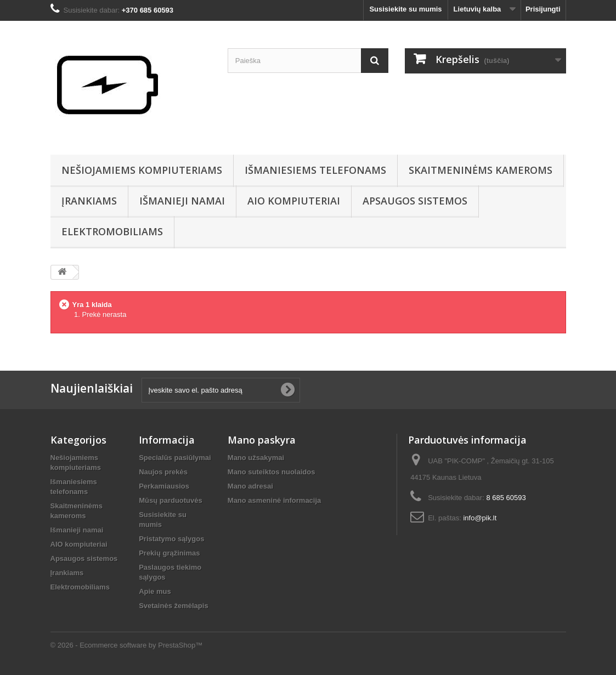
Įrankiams (89, 201)
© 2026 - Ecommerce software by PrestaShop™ (127, 645)
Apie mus (155, 591)
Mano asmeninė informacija (275, 500)
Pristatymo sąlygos (171, 539)
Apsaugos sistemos (415, 201)
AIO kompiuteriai (294, 201)
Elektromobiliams (112, 231)
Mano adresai (250, 486)
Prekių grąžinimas (169, 553)
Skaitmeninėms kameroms (481, 170)
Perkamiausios (164, 486)
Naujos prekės (163, 472)
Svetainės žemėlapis (173, 606)
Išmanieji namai (182, 201)
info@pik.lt (480, 518)
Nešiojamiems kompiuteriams (142, 170)
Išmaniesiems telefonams (315, 170)
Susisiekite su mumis (405, 9)
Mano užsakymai (256, 458)
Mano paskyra (262, 440)
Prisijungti (543, 9)
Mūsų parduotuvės (171, 500)
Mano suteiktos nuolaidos (272, 472)
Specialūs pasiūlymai (175, 458)
